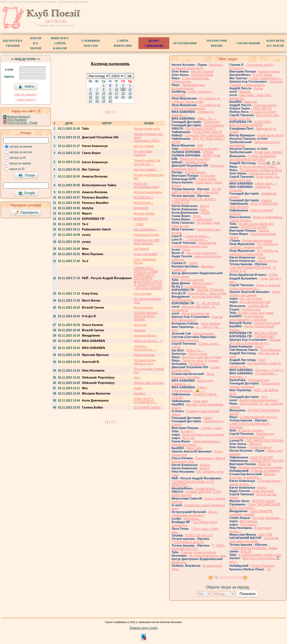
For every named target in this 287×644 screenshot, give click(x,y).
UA (48, 21)
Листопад (140, 325)
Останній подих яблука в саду (145, 362)
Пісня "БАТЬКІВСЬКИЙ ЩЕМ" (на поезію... (255, 506)
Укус (264, 397)
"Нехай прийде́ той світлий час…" (147, 162)
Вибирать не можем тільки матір (197, 66)
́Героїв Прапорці (262, 566)
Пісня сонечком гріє (196, 313)
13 (90, 93)
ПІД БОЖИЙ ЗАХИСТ (201, 129)
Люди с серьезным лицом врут (195, 514)
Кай (200, 145)
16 (110, 93)
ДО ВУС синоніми (154, 43)
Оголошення (185, 43)
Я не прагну (248, 524)
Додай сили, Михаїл (269, 152)
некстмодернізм (145, 335)
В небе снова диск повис (256, 313)
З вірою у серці (211, 428)
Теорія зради (207, 179)
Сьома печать (205, 488)
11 (123, 89)
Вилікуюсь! (179, 562)
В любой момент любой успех (260, 555)
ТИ (269, 569)
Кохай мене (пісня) (271, 135)
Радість (205, 465)
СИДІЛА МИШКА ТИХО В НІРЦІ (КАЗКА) (146, 316)
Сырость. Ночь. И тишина (200, 360)
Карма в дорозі (269, 71)
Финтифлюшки (204, 333)
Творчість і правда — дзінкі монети (256, 83)
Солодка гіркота (265, 105)
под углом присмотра (202, 253)
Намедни (251, 102)
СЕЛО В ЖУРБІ (261, 457)
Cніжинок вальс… (197, 236)
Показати (247, 594)
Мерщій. (245, 92)
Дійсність (255, 444)
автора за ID (18, 158)
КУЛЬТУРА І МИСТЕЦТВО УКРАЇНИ (250, 123)
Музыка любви (144, 213)
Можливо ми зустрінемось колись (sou (194, 244)
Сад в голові (143, 293)
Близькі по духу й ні (263, 173)
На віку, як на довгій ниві (256, 224)
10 (116, 89)
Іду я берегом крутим (255, 302)
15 (104, 93)
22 (104, 97)
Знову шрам (180, 276)
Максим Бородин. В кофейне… (252, 476)
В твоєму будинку (251, 430)
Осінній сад (197, 364)
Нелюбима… (193, 519)
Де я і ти (188, 438)
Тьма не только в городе (198, 552)
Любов (258, 88)
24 (116, 97)
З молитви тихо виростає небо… (254, 540)
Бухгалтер (208, 176)
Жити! (259, 346)
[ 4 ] (234, 577)
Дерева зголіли (196, 162)
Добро (262, 487)
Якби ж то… (195, 350)
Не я (137, 377)
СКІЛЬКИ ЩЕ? (265, 336)
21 (97, 97)
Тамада (264, 230)
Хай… (204, 209)
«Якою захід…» (266, 183)
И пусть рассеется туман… (259, 167)
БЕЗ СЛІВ (265, 535)
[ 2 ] (113, 112)
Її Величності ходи (267, 323)
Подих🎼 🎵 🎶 (269, 163)
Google (27, 193)
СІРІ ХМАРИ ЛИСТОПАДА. (265, 440)
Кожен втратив (144, 355)
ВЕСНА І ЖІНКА (266, 333)
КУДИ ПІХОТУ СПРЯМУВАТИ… (146, 400)
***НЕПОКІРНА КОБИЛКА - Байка (253, 548)
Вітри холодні (143, 307)
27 (90, 101)
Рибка (138, 388)
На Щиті (139, 393)
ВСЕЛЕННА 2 (143, 197)
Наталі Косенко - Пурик (22, 123)
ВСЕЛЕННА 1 (143, 203)
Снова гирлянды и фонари (200, 149)
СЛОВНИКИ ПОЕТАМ (91, 43)
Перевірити (26, 213)
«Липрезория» (214, 125)
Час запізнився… (146, 229)
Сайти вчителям (123, 43)
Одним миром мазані (257, 241)
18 (123, 93)
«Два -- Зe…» (207, 118)
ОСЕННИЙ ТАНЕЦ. (148, 407)
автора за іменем (21, 147)
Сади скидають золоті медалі (203, 435)
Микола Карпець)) (19, 117)
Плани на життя (260, 447)
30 (110, 101)
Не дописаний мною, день (208, 556)
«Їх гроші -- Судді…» (270, 370)
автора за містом (21, 152)
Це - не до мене (251, 298)
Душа (261, 257)
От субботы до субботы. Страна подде (254, 252)
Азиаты (266, 200)
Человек (140, 330)
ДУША (205, 213)
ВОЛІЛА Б (141, 219)
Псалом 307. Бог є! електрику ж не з (255, 341)
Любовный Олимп (146, 235)
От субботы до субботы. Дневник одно (254, 246)
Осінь (197, 216)
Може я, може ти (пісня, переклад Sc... (255, 287)
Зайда (193, 263)
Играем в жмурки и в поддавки (260, 467)
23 (110, 97)
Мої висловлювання (148, 192)
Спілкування (248, 43)
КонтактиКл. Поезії (275, 43)
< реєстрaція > (26, 99)
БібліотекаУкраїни (13, 43)
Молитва (265, 464)
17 (116, 93)
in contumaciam (196, 286)
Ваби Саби (194, 448)
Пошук (27, 176)
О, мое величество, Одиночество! (191, 80)
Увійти (26, 87)
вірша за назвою (20, 163)
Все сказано (249, 521)
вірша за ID (17, 169)
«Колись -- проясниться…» (145, 348)
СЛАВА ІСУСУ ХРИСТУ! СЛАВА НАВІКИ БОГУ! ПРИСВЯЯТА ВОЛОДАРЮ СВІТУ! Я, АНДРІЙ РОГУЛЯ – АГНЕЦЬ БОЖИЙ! (148, 278)
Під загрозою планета (143, 153)
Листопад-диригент (185, 340)
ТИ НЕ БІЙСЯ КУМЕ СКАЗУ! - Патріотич (196, 191)
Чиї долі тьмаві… (146, 169)
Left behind (141, 249)
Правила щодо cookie (143, 628)
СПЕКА (208, 152)
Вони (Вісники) (271, 350)
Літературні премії (216, 43)
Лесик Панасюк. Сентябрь (193, 375)
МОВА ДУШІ (212, 155)
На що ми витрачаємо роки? (147, 185)
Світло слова (198, 354)
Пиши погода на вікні (195, 159)
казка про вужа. (263, 491)
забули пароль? (26, 94)
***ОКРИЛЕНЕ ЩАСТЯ (188, 542)
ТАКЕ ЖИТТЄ (262, 108)
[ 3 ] (228, 577)
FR (56, 21)
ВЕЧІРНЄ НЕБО (263, 501)
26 (130, 97)
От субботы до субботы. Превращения (196, 107)
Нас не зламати (202, 71)
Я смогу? (187, 431)
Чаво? (208, 418)
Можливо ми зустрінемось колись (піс (252, 435)
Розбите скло (251, 309)
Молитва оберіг (202, 75)
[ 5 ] (240, 577)
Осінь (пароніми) (146, 254)
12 (130, 89)
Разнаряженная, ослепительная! (188, 87)
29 (104, 101)
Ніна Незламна (17, 120)
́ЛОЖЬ (273, 275)
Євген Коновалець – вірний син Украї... (197, 443)
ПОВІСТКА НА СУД (199, 535)
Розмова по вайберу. (266, 471)
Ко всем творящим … (268, 518)
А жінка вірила (195, 172)
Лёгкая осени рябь (147, 129)
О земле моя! (203, 219)
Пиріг (262, 360)
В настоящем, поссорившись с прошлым (248, 318)
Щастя (204, 206)
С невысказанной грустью (258, 417)
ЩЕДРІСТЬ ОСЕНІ (254, 227)
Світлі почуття (268, 261)
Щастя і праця (144, 146)
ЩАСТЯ (246, 551)
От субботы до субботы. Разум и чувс (196, 100)
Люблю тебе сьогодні (149, 383)
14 (97, 93)
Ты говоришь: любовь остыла (261, 170)
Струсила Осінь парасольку (205, 135)
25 (123, 97)
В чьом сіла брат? (264, 112)
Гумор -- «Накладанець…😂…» (190, 389)
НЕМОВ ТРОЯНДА (210, 290)
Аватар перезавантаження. (259, 400)
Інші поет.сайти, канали (60, 43)
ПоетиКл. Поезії (36, 43)
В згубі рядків (262, 75)
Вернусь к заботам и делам (202, 357)
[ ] (107, 112)
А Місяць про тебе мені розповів (147, 242)
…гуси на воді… (196, 239)
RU (64, 21)
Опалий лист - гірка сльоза (207, 293)
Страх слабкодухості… (266, 78)
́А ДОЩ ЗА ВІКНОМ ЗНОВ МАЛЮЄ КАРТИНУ (253, 158)
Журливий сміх (259, 380)
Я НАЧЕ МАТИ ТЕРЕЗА (267, 461)
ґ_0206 (139, 224)
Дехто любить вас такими (255, 293)
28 (97, 101)
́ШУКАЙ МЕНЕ (258, 306)
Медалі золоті (202, 283)
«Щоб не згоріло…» (148, 341)
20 (90, 97)
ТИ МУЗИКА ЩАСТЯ (207, 132)
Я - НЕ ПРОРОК (208, 303)
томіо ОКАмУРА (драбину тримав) (251, 513)
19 (130, 93)
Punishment (212, 122)
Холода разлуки (192, 280)
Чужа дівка (200, 401)
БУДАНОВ (141, 208)
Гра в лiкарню (210, 323)
